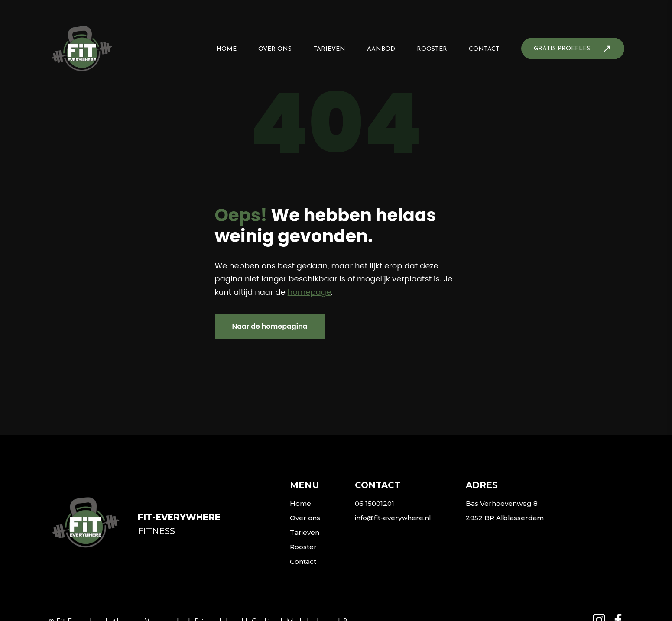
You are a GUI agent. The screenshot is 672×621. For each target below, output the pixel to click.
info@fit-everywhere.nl (393, 518)
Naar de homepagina (270, 326)
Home (226, 49)
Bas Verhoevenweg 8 (502, 503)
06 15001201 (375, 503)
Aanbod (381, 49)
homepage (309, 292)
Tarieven (329, 49)
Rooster (432, 49)
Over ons (275, 49)
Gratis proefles (562, 49)
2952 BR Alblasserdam (505, 518)
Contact (484, 49)
